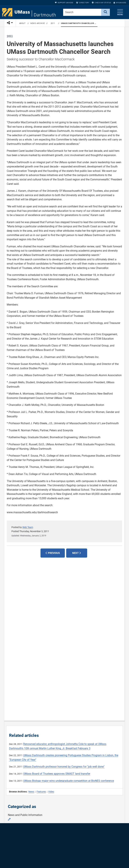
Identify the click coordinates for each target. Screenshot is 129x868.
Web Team (28, 527)
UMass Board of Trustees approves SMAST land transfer (57, 774)
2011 (53, 23)
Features (41, 792)
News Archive (38, 23)
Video (51, 792)
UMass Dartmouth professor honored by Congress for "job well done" (64, 767)
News (31, 792)
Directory (83, 3)
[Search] (105, 12)
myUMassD (120, 3)
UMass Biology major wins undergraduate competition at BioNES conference (69, 781)
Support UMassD (64, 3)
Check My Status (101, 3)
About (22, 23)
